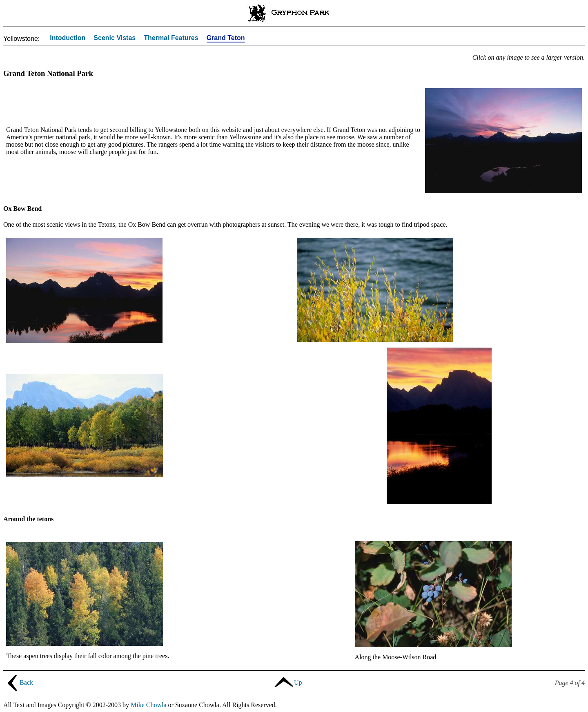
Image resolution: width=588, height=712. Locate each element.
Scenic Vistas (115, 38)
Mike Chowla (149, 705)
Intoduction (68, 38)
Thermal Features (171, 38)
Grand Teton (226, 38)
